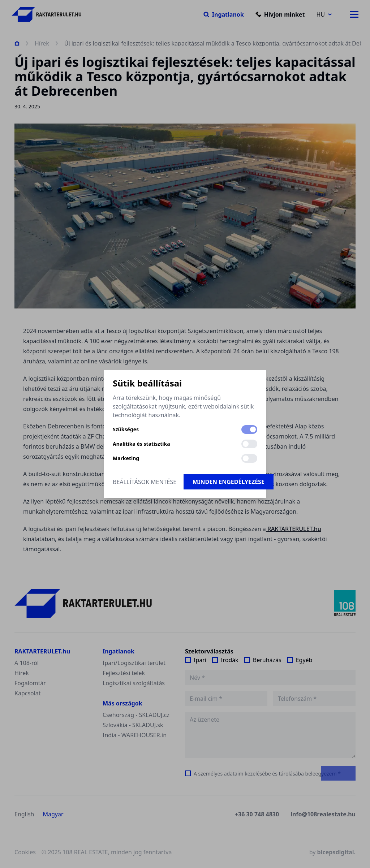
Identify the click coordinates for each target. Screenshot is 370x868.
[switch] (249, 429)
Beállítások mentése (145, 482)
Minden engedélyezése (229, 482)
